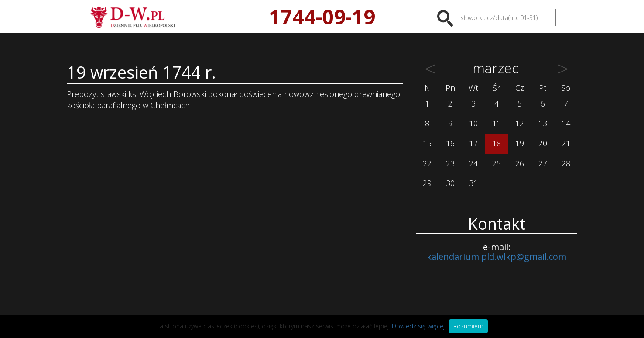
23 (450, 163)
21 (566, 143)
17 (473, 143)
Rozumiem (468, 326)
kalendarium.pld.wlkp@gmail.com (497, 257)
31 (473, 183)
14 (566, 123)
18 (497, 143)
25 (497, 163)
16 (450, 143)
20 (543, 143)
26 (520, 163)
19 (520, 143)
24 (473, 163)
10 (473, 123)
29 (427, 183)
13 (543, 123)
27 (543, 163)
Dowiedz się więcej (418, 326)
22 (427, 163)
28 (566, 163)
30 (450, 183)
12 (520, 123)
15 (427, 143)
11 (497, 123)
